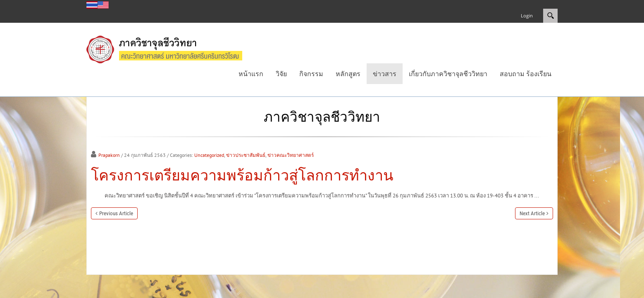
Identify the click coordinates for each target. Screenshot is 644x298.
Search (550, 16)
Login (527, 16)
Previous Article (116, 213)
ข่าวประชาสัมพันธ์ (246, 155)
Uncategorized (209, 155)
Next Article (532, 213)
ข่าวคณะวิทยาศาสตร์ (291, 155)
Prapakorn (109, 155)
